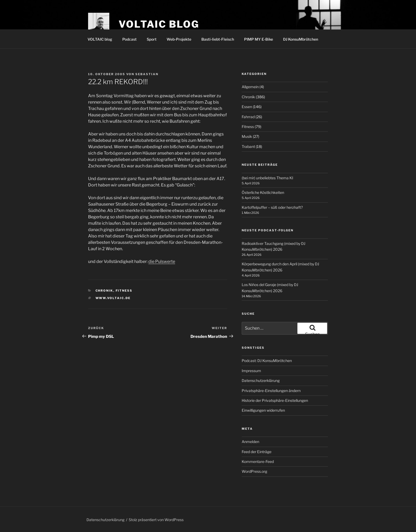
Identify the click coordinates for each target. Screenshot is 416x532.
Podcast (129, 39)
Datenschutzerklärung (261, 380)
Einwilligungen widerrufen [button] (263, 410)
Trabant (248, 146)
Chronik (104, 291)
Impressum (251, 371)
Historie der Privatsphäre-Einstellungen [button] (275, 400)
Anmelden (250, 442)
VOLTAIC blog (159, 24)
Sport (152, 39)
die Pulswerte (162, 261)
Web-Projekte (179, 39)
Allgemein (250, 87)
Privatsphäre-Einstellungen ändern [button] (271, 391)
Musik (247, 136)
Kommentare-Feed (258, 461)
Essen (247, 107)
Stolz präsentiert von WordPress (156, 520)
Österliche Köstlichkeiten (263, 192)
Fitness (124, 291)
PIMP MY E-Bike (259, 39)
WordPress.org (254, 471)
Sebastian (147, 74)
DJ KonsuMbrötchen (301, 39)
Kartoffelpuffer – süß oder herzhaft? (272, 207)
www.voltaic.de (113, 298)
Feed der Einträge (257, 452)
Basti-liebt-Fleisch (218, 39)
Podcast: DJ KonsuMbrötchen (267, 361)
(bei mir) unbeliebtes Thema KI (267, 178)
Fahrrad (248, 117)
